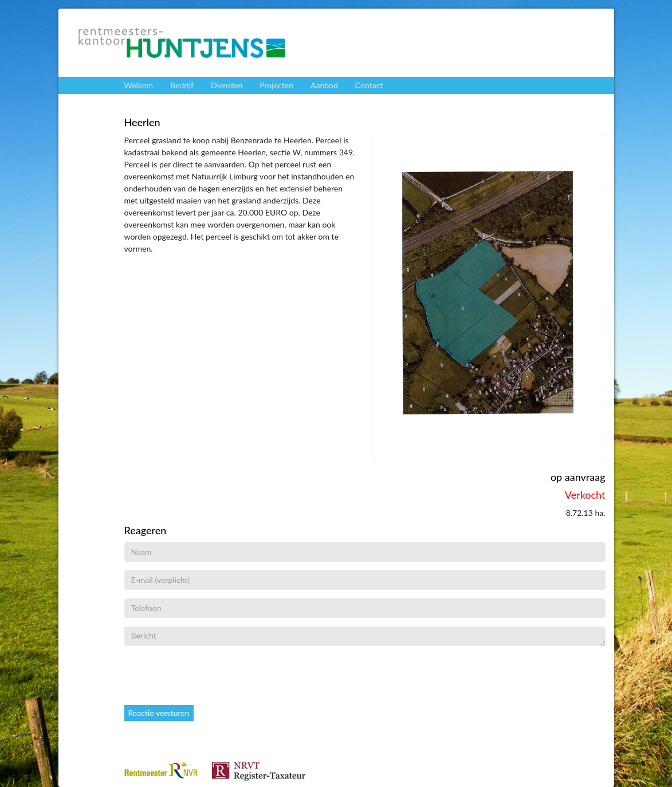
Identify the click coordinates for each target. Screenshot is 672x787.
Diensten (227, 85)
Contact (369, 85)
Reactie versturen (159, 713)
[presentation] (211, 677)
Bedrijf (182, 85)
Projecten (276, 85)
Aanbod (324, 85)
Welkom (139, 85)
